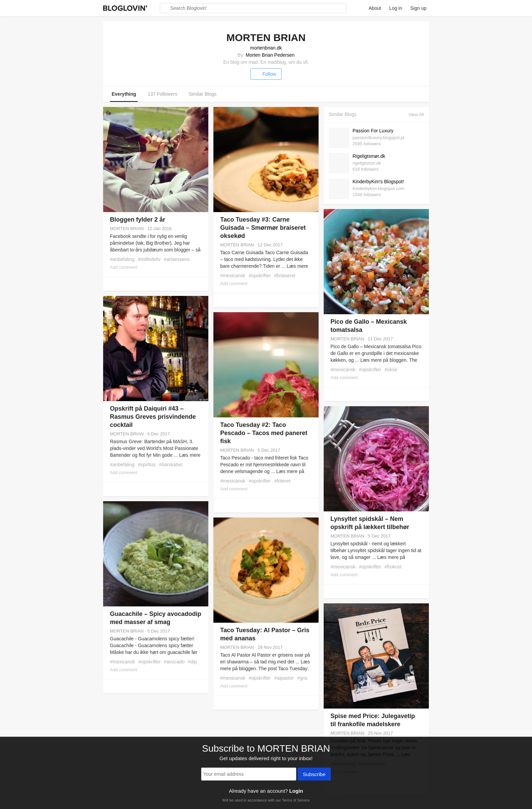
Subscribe (314, 775)
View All (416, 115)
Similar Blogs (203, 94)
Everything (124, 94)
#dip (192, 662)
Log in (396, 8)
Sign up (418, 8)
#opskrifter (260, 276)
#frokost (393, 567)
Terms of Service (296, 800)
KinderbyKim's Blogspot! (378, 182)
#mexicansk (233, 276)
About (375, 8)
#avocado (174, 662)
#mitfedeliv (149, 259)
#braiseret (285, 276)
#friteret (282, 481)
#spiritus (147, 465)
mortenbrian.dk (266, 48)
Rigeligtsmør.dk (369, 156)
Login (296, 791)
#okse (391, 370)
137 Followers (162, 94)
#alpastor (284, 678)
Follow (266, 74)
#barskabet (171, 465)
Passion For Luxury (373, 131)
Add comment (123, 267)
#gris (302, 678)
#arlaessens (177, 259)
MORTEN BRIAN (127, 229)
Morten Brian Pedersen (270, 55)
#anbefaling (122, 259)
